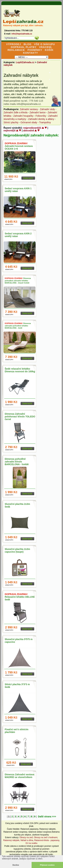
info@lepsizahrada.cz (22, 34)
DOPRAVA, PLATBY (24, 47)
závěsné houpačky (40, 835)
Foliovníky (41, 116)
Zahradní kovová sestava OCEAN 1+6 (19, 146)
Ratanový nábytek (47, 829)
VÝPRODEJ (13, 44)
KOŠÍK (49, 50)
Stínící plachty (11, 122)
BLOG (27, 44)
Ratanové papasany (29, 829)
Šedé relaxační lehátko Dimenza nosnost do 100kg (20, 370)
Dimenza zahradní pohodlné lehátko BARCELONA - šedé (18, 326)
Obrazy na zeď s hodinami (46, 837)
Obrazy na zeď (26, 837)
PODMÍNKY (35, 50)
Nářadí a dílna (27, 840)
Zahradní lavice (38, 112)
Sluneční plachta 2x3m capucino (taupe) (17, 550)
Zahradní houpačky (23, 116)
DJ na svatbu (31, 843)
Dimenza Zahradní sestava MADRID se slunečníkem (19, 776)
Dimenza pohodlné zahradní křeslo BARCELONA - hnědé (17, 462)
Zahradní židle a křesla (16, 112)
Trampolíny (45, 122)
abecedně (29, 131)
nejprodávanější (32, 128)
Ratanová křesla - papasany (47, 840)
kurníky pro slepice (23, 835)
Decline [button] (16, 865)
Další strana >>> (47, 817)
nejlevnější (10, 131)
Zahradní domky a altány (41, 119)
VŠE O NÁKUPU (45, 44)
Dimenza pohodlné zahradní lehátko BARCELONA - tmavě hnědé (18, 280)
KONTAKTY (30, 53)
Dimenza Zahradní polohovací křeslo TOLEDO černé (20, 417)
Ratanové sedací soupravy (15, 832)
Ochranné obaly (29, 122)
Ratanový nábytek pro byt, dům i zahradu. (23, 25)
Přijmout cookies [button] (47, 865)
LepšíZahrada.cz (25, 62)
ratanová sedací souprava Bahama (44, 832)
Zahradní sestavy (29, 109)
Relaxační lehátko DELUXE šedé (20, 597)
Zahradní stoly (47, 109)
